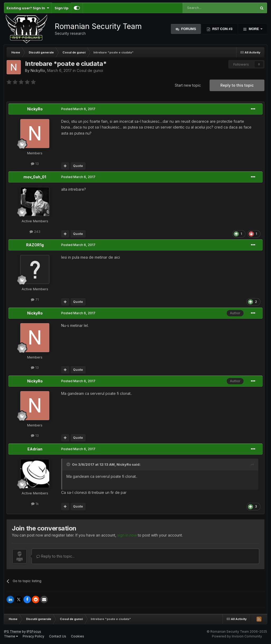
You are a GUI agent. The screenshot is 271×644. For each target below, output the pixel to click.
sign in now (127, 535)
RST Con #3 (222, 29)
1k (35, 504)
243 (35, 232)
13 (35, 164)
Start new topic (188, 85)
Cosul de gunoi (90, 70)
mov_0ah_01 (35, 177)
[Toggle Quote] (69, 464)
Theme (11, 636)
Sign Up (61, 8)
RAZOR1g (35, 245)
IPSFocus (34, 631)
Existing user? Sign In (28, 8)
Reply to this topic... (55, 556)
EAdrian (35, 449)
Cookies (78, 636)
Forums (188, 29)
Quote (78, 166)
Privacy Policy (33, 636)
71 (35, 299)
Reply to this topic (237, 85)
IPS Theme (13, 631)
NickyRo (38, 70)
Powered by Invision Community (237, 636)
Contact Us (58, 636)
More (254, 29)
